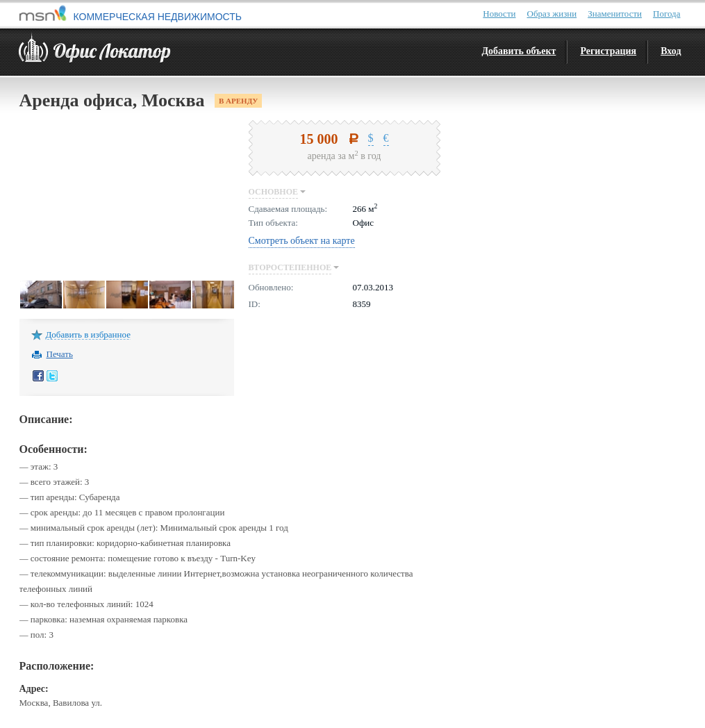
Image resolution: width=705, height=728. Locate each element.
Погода (666, 14)
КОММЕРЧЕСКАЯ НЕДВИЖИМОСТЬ (158, 17)
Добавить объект (519, 51)
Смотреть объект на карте (302, 241)
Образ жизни (552, 14)
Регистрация (608, 51)
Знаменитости (615, 14)
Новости (499, 14)
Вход (671, 51)
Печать (60, 354)
